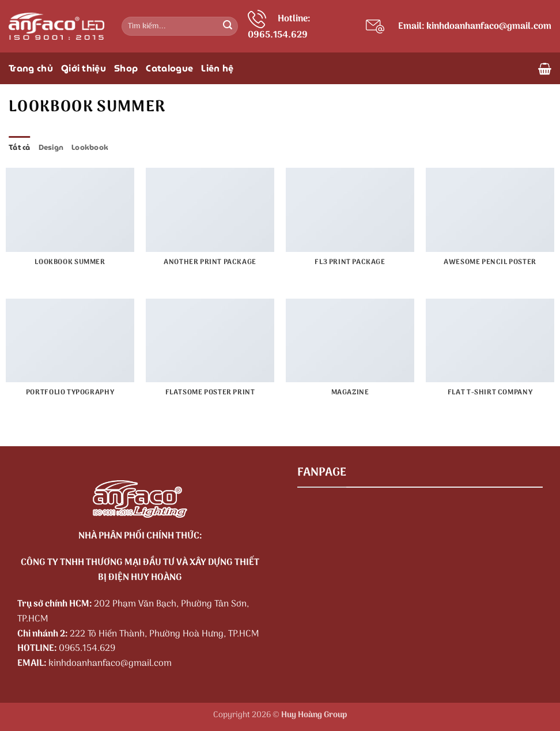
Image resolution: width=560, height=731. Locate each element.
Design (51, 147)
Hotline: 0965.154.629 (279, 27)
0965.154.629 (87, 649)
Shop (126, 68)
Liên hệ (217, 68)
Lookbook (90, 147)
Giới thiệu (84, 68)
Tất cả (20, 147)
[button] (545, 69)
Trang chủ (31, 68)
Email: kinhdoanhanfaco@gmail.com (475, 27)
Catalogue (169, 68)
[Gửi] (228, 27)
